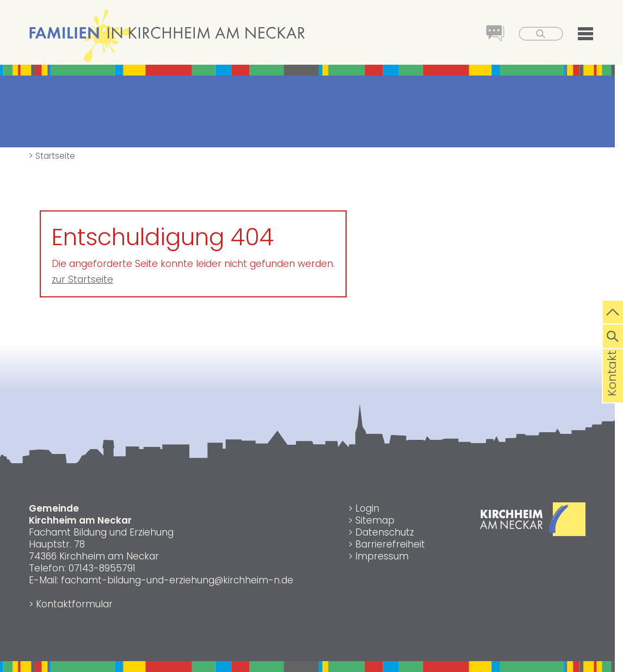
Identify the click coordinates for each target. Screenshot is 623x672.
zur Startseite (82, 279)
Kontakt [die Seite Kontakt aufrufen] (612, 390)
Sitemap (375, 520)
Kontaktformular (74, 604)
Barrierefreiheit (390, 544)
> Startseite (52, 156)
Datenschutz (385, 532)
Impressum (382, 556)
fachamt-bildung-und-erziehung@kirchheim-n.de (177, 580)
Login (367, 508)
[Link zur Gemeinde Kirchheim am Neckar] (533, 533)
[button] (579, 35)
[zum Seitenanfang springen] (613, 311)
